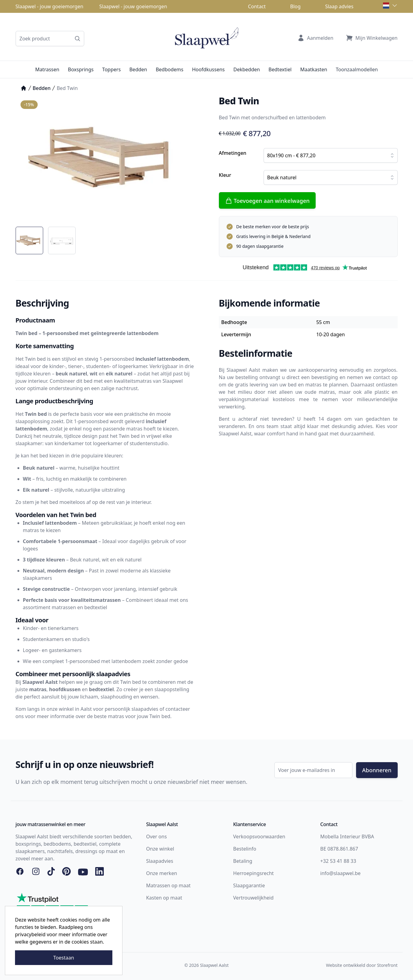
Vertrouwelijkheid (253, 898)
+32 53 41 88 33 (338, 861)
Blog (295, 6)
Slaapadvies (160, 861)
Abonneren (377, 770)
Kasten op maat (164, 898)
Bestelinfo (245, 849)
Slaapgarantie (249, 885)
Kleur (225, 175)
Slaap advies (339, 6)
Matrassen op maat (168, 885)
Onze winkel (160, 849)
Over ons (156, 837)
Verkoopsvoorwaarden (259, 837)
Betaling (243, 861)
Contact (257, 6)
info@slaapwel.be (340, 873)
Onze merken (161, 873)
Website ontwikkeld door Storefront (362, 965)
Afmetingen (233, 153)
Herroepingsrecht (254, 873)
